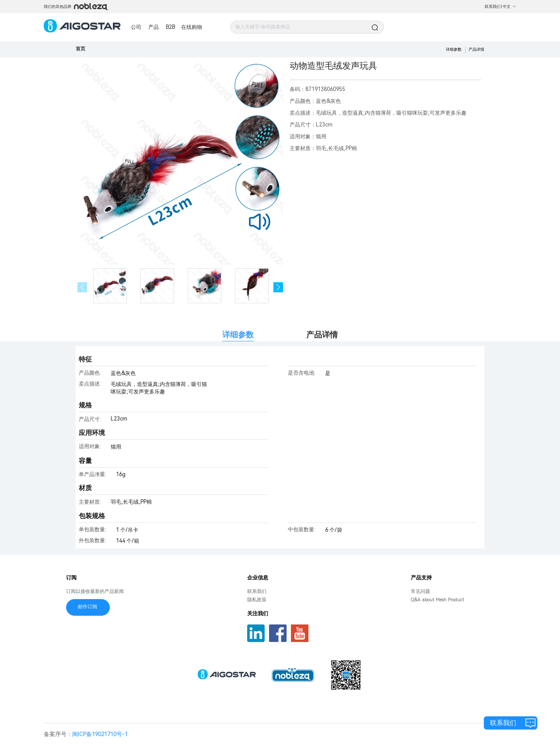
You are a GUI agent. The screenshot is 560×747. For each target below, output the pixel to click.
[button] (278, 287)
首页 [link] (80, 49)
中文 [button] (509, 7)
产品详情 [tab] (322, 335)
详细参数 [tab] (238, 335)
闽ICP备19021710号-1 (100, 734)
